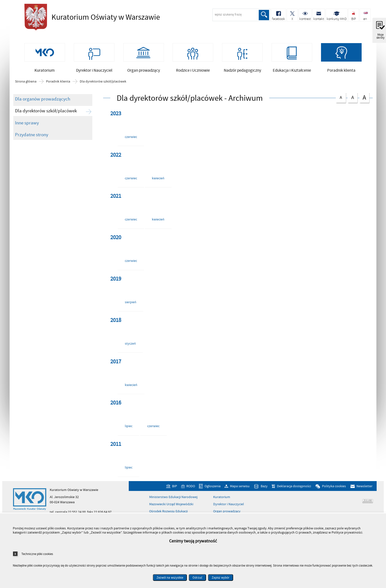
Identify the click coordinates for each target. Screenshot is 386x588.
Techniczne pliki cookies (37, 554)
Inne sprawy (27, 123)
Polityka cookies (334, 486)
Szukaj (264, 15)
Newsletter (364, 486)
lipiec (129, 426)
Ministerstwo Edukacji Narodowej (173, 497)
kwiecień (158, 178)
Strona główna (26, 82)
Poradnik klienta (58, 82)
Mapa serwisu (240, 486)
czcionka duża (364, 97)
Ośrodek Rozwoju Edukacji (168, 511)
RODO (191, 486)
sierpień (131, 302)
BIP (175, 486)
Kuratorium (222, 497)
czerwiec (131, 137)
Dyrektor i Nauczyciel (229, 504)
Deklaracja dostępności (294, 486)
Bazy (264, 486)
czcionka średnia (353, 97)
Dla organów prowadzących (43, 99)
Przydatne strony (32, 135)
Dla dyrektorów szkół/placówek (103, 82)
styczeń (130, 344)
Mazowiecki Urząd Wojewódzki (171, 504)
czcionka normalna (341, 97)
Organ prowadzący (227, 511)
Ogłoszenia (213, 486)
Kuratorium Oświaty (91, 17)
